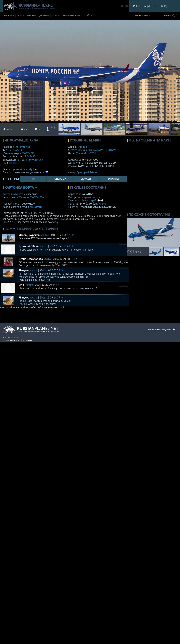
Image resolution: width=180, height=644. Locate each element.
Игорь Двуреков (29, 235)
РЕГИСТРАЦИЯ (142, 6)
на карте (101, 203)
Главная (9, 16)
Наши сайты (141, 16)
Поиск (169, 16)
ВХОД (163, 6)
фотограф (113, 179)
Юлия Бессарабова (31, 259)
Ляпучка (24, 270)
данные (44, 16)
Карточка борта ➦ (21, 187)
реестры (31, 16)
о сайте (87, 16)
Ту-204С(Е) (29, 153)
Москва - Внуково (97, 150)
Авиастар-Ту (24, 169)
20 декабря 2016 (86, 153)
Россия (82, 147)
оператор (60, 179)
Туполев (25, 147)
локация (87, 179)
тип (33, 179)
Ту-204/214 (15, 150)
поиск (56, 16)
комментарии (71, 16)
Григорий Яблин (87, 172)
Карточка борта (13, 194)
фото (20, 16)
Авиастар (36, 207)
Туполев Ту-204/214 (31, 197)
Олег (22, 285)
